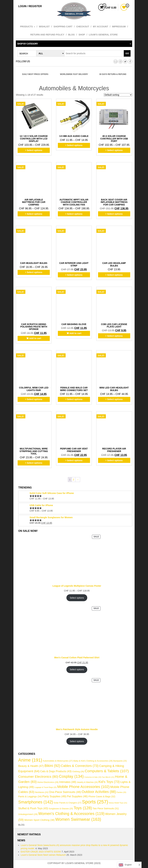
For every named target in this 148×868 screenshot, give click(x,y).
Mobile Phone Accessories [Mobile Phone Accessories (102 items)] (83, 787)
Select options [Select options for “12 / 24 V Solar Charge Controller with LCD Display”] (35, 150)
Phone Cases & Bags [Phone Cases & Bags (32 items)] (102, 796)
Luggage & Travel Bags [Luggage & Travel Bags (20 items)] (46, 787)
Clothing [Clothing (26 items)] (78, 771)
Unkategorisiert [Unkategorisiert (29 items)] (28, 814)
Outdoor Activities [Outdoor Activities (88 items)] (99, 792)
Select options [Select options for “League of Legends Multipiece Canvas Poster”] (77, 598)
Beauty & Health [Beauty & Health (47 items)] (31, 766)
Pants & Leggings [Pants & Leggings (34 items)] (30, 796)
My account (100, 27)
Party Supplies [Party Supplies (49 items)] (54, 796)
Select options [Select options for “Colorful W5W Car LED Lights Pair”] (35, 399)
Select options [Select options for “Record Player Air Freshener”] (115, 460)
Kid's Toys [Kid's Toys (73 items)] (109, 782)
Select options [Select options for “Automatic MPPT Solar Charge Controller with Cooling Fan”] (75, 214)
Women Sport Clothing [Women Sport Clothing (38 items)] (39, 820)
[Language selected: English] (129, 865)
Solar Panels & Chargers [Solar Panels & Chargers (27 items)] (68, 803)
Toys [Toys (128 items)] (83, 808)
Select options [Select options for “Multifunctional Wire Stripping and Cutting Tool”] (35, 463)
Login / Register (30, 6)
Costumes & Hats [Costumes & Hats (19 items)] (93, 777)
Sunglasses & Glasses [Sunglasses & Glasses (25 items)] (61, 809)
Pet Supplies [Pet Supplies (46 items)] (77, 796)
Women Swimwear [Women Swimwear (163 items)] (78, 819)
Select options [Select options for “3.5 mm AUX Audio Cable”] (75, 145)
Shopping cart (63, 27)
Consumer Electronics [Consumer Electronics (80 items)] (38, 777)
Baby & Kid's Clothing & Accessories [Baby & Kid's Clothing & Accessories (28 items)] (93, 761)
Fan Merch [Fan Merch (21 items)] (108, 777)
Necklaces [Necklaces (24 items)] (42, 792)
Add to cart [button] (35, 338)
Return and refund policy (47, 35)
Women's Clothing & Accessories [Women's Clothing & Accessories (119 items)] (71, 814)
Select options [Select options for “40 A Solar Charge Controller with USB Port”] (115, 150)
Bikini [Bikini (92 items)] (52, 766)
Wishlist (44, 27)
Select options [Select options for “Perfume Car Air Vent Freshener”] (75, 460)
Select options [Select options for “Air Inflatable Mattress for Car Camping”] (35, 214)
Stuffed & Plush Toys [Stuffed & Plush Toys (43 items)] (33, 808)
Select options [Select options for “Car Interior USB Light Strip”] (75, 275)
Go (127, 53)
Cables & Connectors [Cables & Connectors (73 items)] (80, 766)
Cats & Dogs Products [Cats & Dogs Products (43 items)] (56, 771)
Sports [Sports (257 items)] (95, 802)
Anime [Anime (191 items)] (30, 760)
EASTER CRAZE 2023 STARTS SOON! (41, 852)
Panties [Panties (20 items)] (121, 792)
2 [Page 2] (74, 480)
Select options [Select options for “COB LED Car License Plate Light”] (115, 336)
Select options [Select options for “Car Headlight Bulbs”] (35, 272)
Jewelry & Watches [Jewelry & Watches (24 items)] (87, 782)
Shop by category (27, 44)
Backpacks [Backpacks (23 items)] (120, 761)
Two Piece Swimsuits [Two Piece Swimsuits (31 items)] (106, 808)
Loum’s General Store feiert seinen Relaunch (43, 855)
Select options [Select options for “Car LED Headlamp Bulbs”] (115, 275)
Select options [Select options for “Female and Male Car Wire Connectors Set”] (75, 399)
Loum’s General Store (103, 35)
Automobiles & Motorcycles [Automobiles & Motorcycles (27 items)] (58, 761)
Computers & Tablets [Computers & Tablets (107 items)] (107, 771)
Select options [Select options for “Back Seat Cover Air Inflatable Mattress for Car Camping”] (115, 214)
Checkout (83, 27)
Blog (71, 35)
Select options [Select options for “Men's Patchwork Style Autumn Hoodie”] (77, 741)
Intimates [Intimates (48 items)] (68, 782)
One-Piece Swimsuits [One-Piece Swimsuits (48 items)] (65, 792)
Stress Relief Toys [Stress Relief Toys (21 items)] (118, 803)
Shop (82, 35)
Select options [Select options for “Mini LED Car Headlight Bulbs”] (115, 399)
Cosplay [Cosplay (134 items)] (71, 776)
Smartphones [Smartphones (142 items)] (36, 802)
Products (27, 27)
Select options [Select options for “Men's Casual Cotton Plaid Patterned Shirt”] (77, 669)
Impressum (119, 27)
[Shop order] (118, 95)
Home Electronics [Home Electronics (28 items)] (48, 782)
